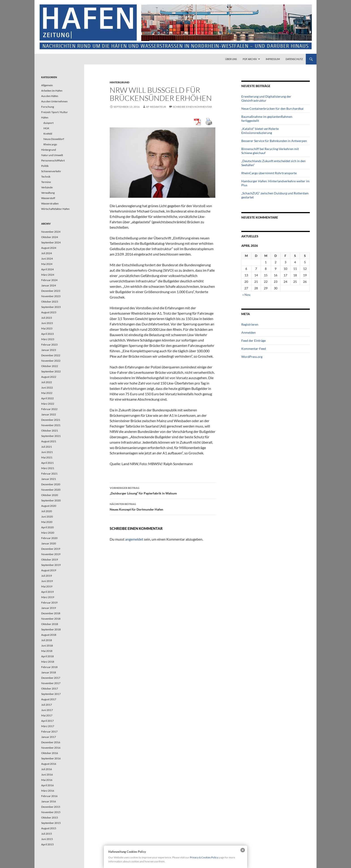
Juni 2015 (47, 839)
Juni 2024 (47, 259)
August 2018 (49, 635)
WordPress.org (252, 357)
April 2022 (47, 398)
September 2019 (51, 565)
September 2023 (51, 307)
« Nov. (247, 295)
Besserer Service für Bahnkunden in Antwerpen (274, 141)
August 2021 (49, 441)
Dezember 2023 (51, 291)
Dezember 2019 (51, 549)
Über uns (231, 59)
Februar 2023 (49, 345)
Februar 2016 (49, 796)
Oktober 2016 (50, 753)
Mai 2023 (47, 328)
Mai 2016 (47, 780)
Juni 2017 (47, 710)
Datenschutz (294, 59)
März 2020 (48, 533)
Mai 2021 (47, 457)
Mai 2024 (47, 264)
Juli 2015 (47, 834)
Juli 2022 (47, 382)
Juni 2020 (47, 517)
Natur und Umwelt (52, 155)
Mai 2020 (47, 522)
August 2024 (49, 248)
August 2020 (49, 506)
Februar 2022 (49, 409)
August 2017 (49, 699)
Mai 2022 (47, 393)
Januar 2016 (49, 801)
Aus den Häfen (50, 96)
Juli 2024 (47, 253)
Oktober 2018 (50, 624)
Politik (45, 166)
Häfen (45, 117)
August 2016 (49, 764)
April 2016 (47, 785)
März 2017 (48, 726)
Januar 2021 (49, 479)
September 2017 (51, 694)
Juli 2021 (47, 447)
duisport (48, 123)
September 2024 (51, 242)
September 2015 (51, 823)
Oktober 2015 (50, 818)
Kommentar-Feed (254, 349)
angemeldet (134, 539)
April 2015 (47, 844)
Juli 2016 (47, 769)
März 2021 (48, 468)
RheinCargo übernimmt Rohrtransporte (269, 173)
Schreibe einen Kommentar (192, 107)
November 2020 (51, 490)
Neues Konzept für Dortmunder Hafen (163, 506)
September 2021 (51, 436)
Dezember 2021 (51, 420)
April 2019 (47, 592)
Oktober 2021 (50, 431)
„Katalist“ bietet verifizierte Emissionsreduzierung (260, 131)
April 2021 (47, 463)
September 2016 (51, 758)
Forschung (48, 107)
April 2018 (47, 656)
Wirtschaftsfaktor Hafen (55, 209)
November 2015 (51, 812)
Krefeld (48, 134)
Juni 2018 (47, 646)
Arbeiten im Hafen (52, 91)
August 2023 (49, 312)
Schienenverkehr (51, 171)
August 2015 (49, 828)
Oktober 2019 (50, 560)
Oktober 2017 (50, 689)
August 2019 (49, 570)
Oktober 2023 (50, 302)
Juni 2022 (47, 388)
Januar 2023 (49, 350)
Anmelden (248, 332)
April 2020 (47, 527)
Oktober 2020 (50, 495)
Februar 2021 (49, 474)
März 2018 (48, 662)
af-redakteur (156, 107)
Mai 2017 (47, 715)
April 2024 (47, 269)
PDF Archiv (250, 59)
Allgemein (47, 85)
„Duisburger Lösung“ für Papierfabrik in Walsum (163, 490)
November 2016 (51, 748)
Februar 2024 (49, 280)
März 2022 (48, 404)
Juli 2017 (47, 705)
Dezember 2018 (51, 613)
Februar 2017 (49, 732)
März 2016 (48, 791)
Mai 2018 (47, 651)
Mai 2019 (47, 586)
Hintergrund (120, 82)
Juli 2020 (47, 511)
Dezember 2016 (51, 742)
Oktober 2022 (50, 366)
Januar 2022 (49, 414)
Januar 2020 (49, 543)
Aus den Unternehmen (54, 101)
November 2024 (51, 232)
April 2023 (47, 334)
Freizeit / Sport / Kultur (55, 112)
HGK (46, 128)
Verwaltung (48, 193)
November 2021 (51, 425)
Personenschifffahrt (53, 160)
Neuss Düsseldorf (54, 139)
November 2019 (51, 554)
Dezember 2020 (51, 484)
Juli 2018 (47, 640)
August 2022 (49, 377)
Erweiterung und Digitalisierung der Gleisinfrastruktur (266, 98)
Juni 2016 (47, 775)
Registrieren (250, 324)
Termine (46, 182)
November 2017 (51, 683)
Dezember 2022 (51, 355)
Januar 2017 (49, 737)
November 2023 (51, 296)
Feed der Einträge (254, 341)
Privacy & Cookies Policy (204, 857)
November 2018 (51, 619)
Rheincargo (50, 144)
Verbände (47, 187)
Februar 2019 (49, 603)
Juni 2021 (47, 452)
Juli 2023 (47, 318)
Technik (46, 177)
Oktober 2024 (50, 237)
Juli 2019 (47, 576)
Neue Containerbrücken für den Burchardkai (272, 108)
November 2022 (51, 361)
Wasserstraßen (50, 203)
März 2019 (48, 597)
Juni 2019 (47, 581)
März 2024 (48, 275)
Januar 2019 (49, 608)
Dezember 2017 (51, 678)
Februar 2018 (49, 667)
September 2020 (51, 500)
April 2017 (47, 721)
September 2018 (51, 629)
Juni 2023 (47, 323)
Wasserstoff (48, 198)
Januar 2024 (49, 285)
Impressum (273, 59)
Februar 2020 (49, 538)
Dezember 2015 (51, 807)
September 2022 (51, 371)
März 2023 (48, 339)
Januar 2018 (49, 672)
